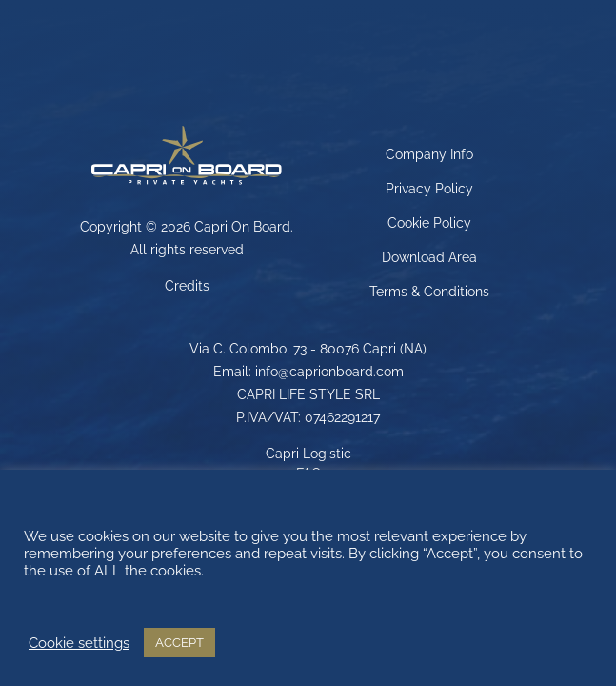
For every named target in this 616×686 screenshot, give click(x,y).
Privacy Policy (429, 189)
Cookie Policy (429, 223)
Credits (187, 286)
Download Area (429, 257)
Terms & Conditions (429, 292)
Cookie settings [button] (79, 643)
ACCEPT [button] (179, 643)
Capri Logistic (308, 454)
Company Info (429, 154)
